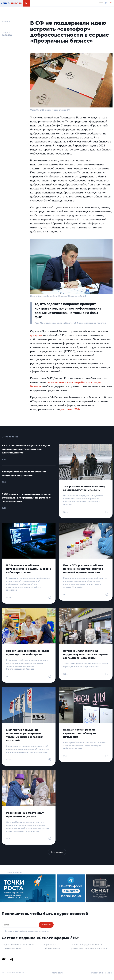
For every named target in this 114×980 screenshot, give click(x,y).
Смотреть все (57, 852)
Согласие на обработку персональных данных (27, 931)
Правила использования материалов (88, 948)
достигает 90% (70, 409)
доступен (36, 335)
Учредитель (50, 944)
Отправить (46, 925)
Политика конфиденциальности (86, 944)
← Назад (6, 21)
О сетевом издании (11, 948)
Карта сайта (58, 973)
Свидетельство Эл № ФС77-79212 (18, 944)
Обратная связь (52, 948)
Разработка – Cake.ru (102, 973)
